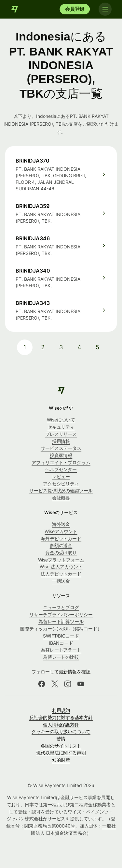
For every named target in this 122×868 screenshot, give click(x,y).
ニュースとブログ (61, 607)
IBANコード (61, 643)
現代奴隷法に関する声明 (61, 753)
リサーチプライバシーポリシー (61, 615)
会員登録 (75, 9)
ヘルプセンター (61, 469)
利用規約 (61, 710)
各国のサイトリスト (61, 746)
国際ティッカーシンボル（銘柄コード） (61, 629)
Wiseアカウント (61, 531)
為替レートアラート (61, 650)
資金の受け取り (61, 552)
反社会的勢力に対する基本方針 (61, 717)
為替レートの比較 (61, 657)
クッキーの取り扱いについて (61, 731)
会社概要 (61, 498)
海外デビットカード (61, 538)
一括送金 (61, 581)
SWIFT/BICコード (61, 636)
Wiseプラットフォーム (61, 560)
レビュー (61, 476)
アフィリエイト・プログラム (61, 462)
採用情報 (61, 441)
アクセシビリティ (61, 484)
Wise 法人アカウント (61, 567)
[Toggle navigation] (105, 9)
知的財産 (61, 760)
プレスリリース (61, 434)
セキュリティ (61, 427)
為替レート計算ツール (61, 621)
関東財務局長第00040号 (50, 826)
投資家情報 (61, 455)
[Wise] (15, 9)
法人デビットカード (61, 574)
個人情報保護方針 (61, 725)
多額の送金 (61, 545)
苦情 (61, 739)
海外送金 (61, 524)
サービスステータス (61, 448)
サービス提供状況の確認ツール (61, 490)
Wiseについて (61, 420)
